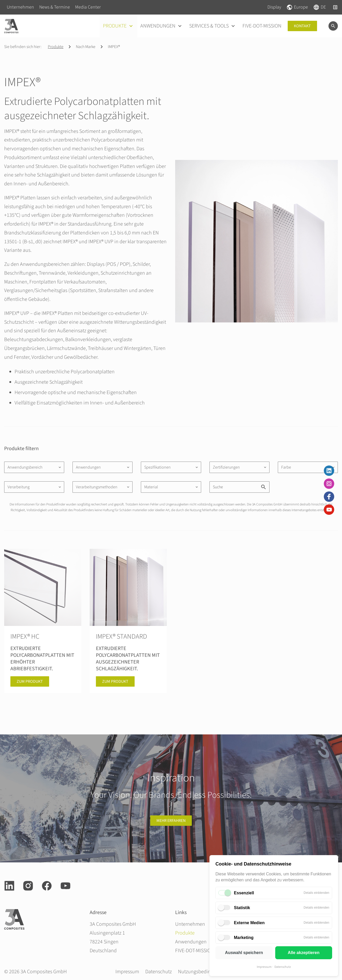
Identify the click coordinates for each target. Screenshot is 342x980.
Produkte (56, 47)
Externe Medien (249, 923)
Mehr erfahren (171, 821)
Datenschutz (283, 967)
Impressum (264, 967)
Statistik (242, 908)
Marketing (244, 938)
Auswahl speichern (244, 953)
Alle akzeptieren (304, 953)
